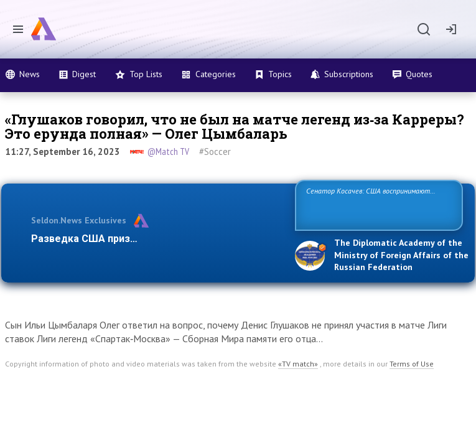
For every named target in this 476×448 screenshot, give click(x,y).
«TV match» (298, 364)
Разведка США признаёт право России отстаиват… (157, 239)
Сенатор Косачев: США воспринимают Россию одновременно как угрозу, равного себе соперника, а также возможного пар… (375, 204)
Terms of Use (412, 364)
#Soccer (215, 152)
